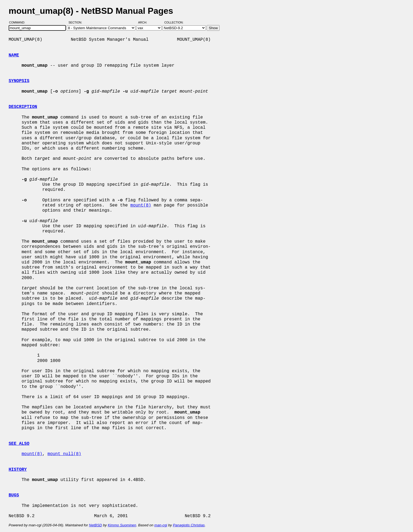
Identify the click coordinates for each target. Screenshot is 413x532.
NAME (14, 55)
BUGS (14, 495)
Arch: (145, 22)
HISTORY (18, 470)
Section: (76, 22)
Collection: (174, 22)
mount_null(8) (64, 454)
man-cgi (161, 525)
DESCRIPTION (23, 107)
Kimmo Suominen (122, 525)
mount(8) (141, 205)
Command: (19, 22)
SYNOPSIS (19, 81)
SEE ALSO (19, 444)
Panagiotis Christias (189, 525)
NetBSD (95, 525)
